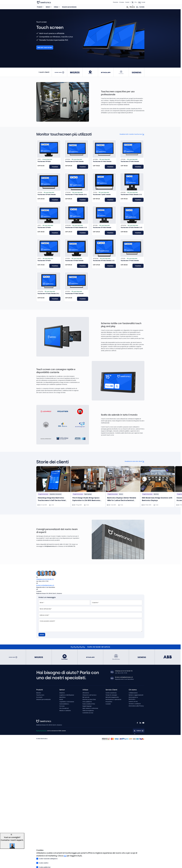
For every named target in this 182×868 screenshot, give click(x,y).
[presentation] (144, 479)
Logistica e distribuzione (67, 695)
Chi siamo (122, 2)
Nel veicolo (86, 697)
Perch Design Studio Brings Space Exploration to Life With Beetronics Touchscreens (86, 499)
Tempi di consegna (111, 695)
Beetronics (40, 721)
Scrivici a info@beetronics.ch (45, 585)
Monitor (39, 693)
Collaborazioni (133, 693)
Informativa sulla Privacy (136, 706)
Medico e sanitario (65, 711)
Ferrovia (62, 706)
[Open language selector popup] (134, 2)
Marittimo (62, 697)
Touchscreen (40, 695)
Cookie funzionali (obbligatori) (47, 858)
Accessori (39, 697)
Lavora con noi (133, 701)
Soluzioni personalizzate (69, 7)
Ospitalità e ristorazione (67, 702)
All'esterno (86, 693)
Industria (62, 693)
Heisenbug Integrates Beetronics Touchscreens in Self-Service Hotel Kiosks (52, 499)
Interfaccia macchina (89, 699)
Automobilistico (64, 704)
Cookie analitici (42, 863)
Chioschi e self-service (89, 695)
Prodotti (39, 7)
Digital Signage (87, 706)
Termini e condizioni (135, 704)
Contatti (127, 2)
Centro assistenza (111, 693)
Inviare (42, 635)
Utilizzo (56, 7)
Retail (61, 699)
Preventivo (116, 2)
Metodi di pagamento (112, 697)
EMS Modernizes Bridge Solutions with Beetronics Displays (157, 499)
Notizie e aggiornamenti (136, 695)
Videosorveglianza (88, 711)
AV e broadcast (64, 708)
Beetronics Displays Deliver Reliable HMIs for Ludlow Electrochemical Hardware (122, 499)
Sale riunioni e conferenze (90, 708)
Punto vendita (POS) (89, 704)
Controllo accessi (88, 713)
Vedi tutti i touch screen (45, 47)
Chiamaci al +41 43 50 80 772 (45, 579)
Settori (48, 7)
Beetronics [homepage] (44, 2)
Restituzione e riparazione (113, 699)
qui (65, 856)
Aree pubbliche (87, 702)
